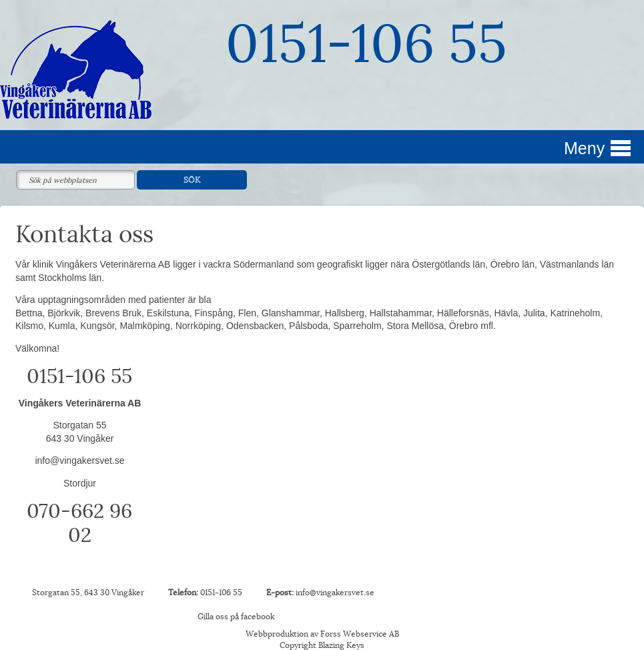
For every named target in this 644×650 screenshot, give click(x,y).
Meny (584, 148)
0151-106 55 (366, 45)
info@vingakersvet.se (79, 460)
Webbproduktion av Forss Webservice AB (322, 634)
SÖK (192, 180)
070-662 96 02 (79, 524)
